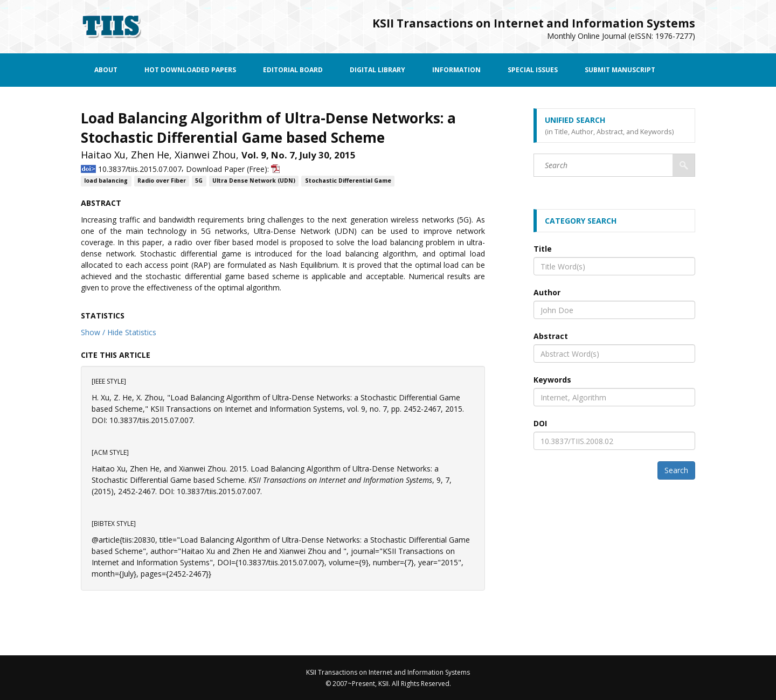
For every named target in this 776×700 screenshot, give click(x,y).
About (106, 70)
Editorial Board (293, 70)
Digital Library (377, 70)
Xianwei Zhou (205, 155)
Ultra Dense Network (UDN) (254, 181)
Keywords (552, 380)
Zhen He (150, 155)
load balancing (106, 181)
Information (456, 70)
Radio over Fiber (162, 181)
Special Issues (533, 70)
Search (676, 470)
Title (543, 249)
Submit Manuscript (620, 70)
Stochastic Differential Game (348, 181)
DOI (540, 423)
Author (547, 292)
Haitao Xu (103, 155)
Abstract (551, 336)
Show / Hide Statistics (119, 332)
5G (199, 181)
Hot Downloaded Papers (190, 70)
